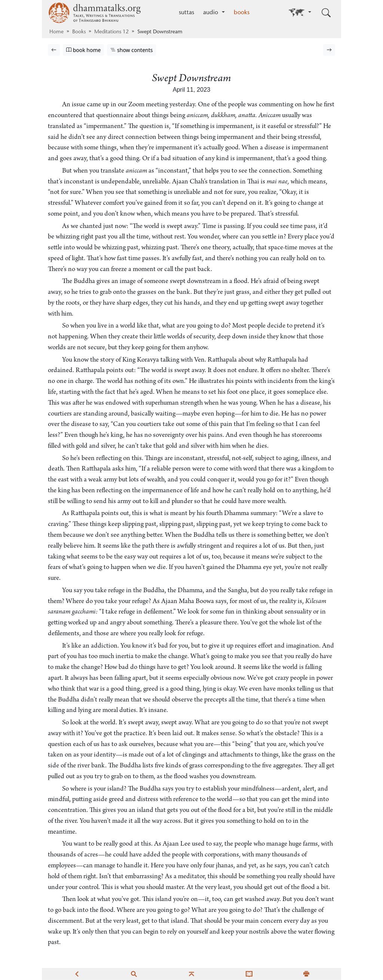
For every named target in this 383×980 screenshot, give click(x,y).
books (242, 13)
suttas (186, 13)
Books (79, 32)
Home (56, 32)
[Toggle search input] (326, 13)
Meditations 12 (111, 32)
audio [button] (212, 13)
